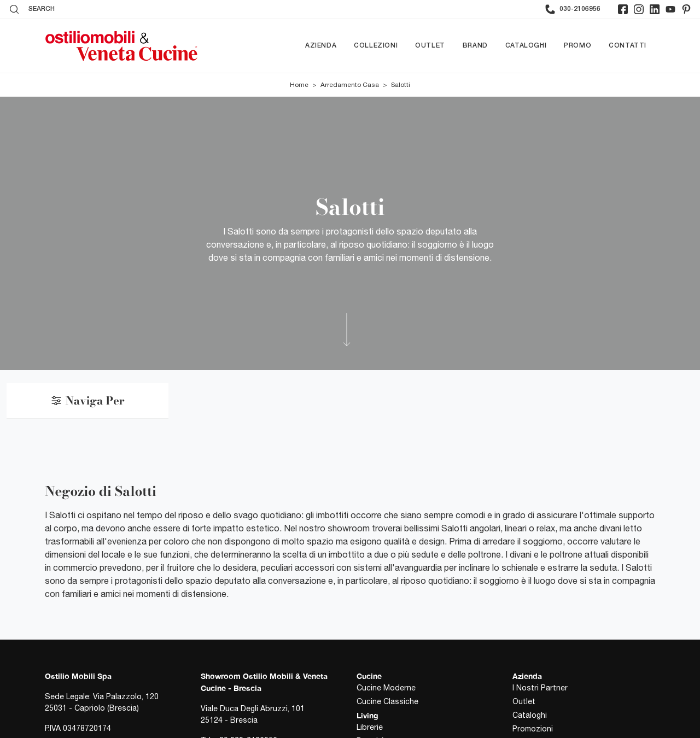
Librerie (370, 727)
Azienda (321, 46)
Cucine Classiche (387, 701)
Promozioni (533, 729)
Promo (577, 46)
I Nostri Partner (540, 688)
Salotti (401, 85)
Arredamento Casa (350, 85)
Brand (475, 46)
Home (299, 85)
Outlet (430, 46)
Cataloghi (526, 46)
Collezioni (376, 46)
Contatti (628, 46)
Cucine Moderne (386, 688)
